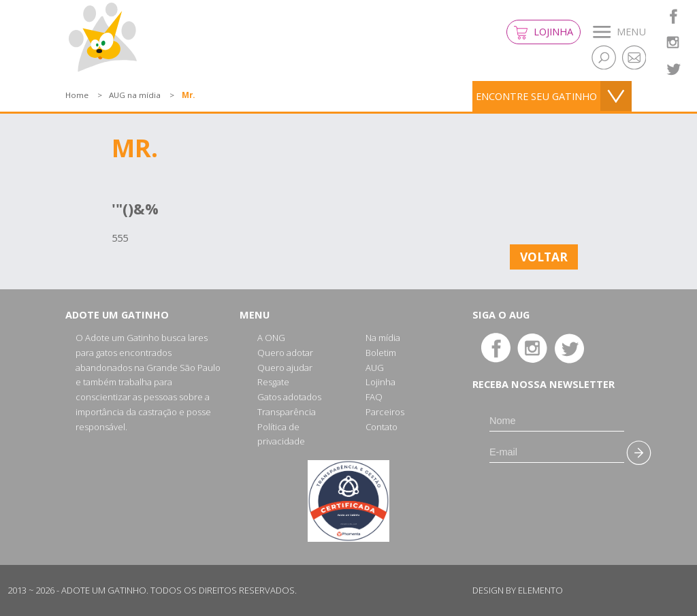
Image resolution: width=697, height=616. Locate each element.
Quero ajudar (285, 368)
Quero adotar (285, 353)
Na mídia (383, 338)
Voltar (544, 257)
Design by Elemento (518, 590)
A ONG (271, 338)
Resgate (273, 382)
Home (77, 95)
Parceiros (385, 412)
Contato (382, 427)
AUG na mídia (135, 95)
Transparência (287, 412)
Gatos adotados (289, 397)
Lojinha (544, 32)
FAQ (374, 397)
